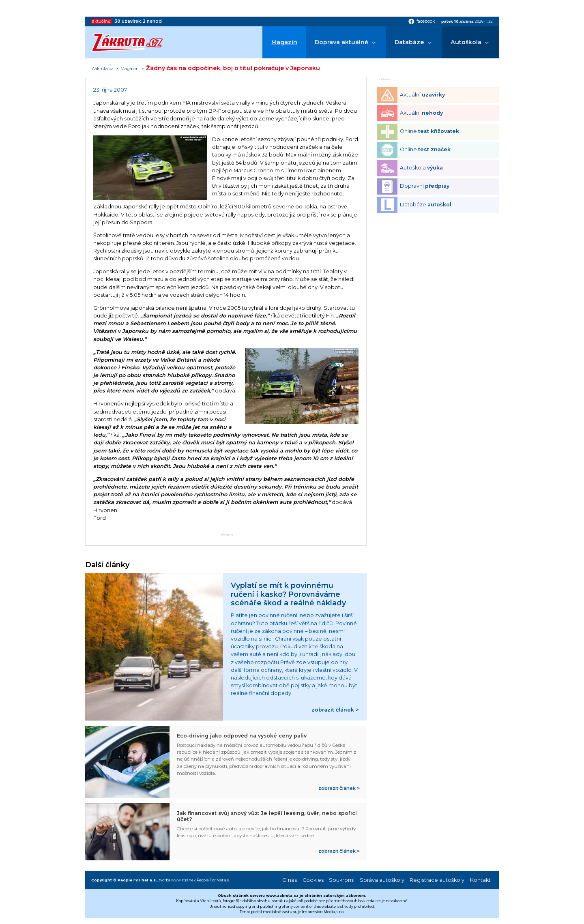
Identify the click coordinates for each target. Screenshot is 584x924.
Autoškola (466, 42)
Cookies (313, 880)
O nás (290, 880)
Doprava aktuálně (341, 42)
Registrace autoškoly (437, 880)
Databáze (409, 42)
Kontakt (480, 880)
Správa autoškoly (382, 880)
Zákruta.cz (102, 69)
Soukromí (342, 880)
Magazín (284, 42)
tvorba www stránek (177, 880)
